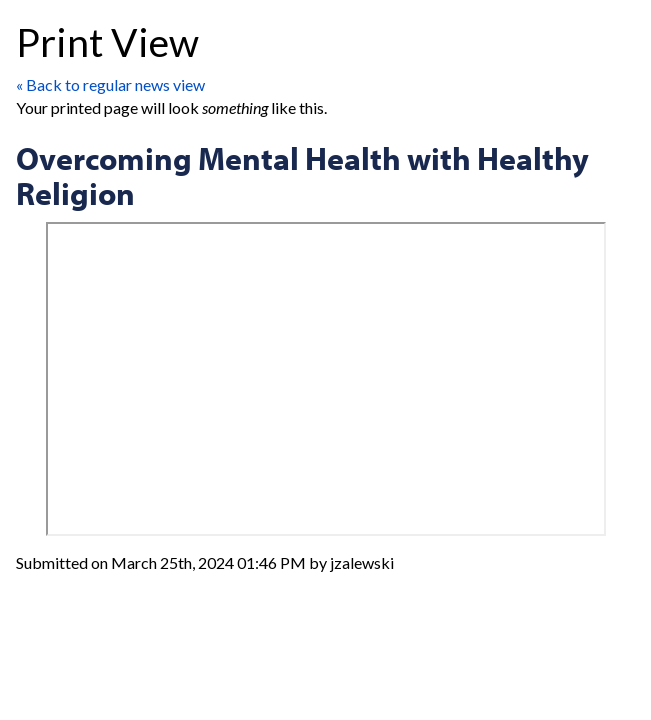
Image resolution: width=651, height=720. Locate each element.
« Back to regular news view (110, 84)
